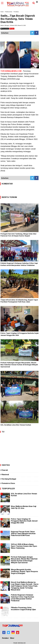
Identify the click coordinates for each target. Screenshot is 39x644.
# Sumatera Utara (8, 483)
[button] (37, 1)
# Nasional (5, 475)
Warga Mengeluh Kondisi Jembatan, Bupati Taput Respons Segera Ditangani (24, 571)
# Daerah (4, 470)
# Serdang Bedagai (8, 479)
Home (2, 12)
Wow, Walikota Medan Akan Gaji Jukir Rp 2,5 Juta (24, 507)
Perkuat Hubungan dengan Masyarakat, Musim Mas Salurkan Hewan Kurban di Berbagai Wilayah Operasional (19, 365)
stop (12, 29)
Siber (12, 638)
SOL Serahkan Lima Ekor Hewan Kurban (16, 425)
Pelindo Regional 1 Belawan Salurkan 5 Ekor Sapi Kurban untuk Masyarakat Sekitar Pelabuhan (22, 598)
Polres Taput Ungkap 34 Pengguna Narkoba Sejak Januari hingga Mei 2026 (24, 521)
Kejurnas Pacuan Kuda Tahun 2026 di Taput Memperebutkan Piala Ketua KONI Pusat (23, 534)
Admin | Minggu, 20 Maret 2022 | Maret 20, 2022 (13, 25)
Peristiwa (16, 12)
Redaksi (5, 638)
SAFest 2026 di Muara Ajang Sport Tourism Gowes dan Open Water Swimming (24, 546)
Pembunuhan (9, 12)
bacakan (5, 29)
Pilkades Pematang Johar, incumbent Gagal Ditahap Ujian (23, 608)
